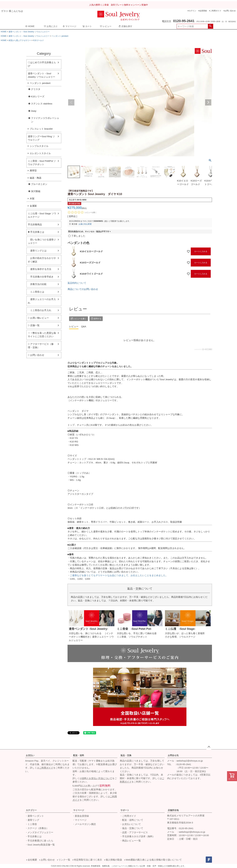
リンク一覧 (64, 860)
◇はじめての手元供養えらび (42, 64)
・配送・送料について (131, 820)
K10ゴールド (38, 40)
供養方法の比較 (37, 284)
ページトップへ (209, 747)
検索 (210, 26)
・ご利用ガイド (128, 816)
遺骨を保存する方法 (40, 269)
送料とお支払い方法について (97, 778)
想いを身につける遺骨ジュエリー (42, 241)
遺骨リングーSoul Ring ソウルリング (41, 138)
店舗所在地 (173, 810)
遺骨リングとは (37, 251)
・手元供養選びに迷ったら (39, 841)
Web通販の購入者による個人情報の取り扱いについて (154, 860)
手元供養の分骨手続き (41, 277)
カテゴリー (31, 810)
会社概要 (32, 860)
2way (34, 111)
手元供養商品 (35, 224)
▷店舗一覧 (34, 325)
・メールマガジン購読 (84, 824)
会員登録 (203, 11)
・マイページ (80, 820)
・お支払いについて (130, 824)
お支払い (30, 755)
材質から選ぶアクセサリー (20, 40)
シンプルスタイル (39, 146)
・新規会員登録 (81, 816)
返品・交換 (126, 755)
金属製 (33, 206)
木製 (32, 199)
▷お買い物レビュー (38, 318)
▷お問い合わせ (36, 355)
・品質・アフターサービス (134, 832)
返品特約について (77, 283)
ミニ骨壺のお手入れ (40, 310)
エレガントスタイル (40, 153)
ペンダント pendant (60, 36)
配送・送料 (79, 755)
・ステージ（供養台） (37, 828)
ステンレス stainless (42, 104)
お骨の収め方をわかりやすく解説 (42, 260)
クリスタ (36, 89)
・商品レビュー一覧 (130, 841)
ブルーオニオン (39, 184)
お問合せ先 (173, 755)
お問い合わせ (230, 11)
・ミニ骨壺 (31, 824)
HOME (30, 26)
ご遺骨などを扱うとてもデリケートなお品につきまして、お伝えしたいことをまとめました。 (119, 575)
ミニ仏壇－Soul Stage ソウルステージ (42, 215)
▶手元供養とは (36, 232)
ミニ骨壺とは (36, 292)
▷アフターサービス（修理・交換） (41, 346)
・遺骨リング (32, 820)
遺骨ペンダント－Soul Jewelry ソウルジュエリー (29, 32)
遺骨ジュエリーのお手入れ (42, 301)
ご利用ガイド (216, 11)
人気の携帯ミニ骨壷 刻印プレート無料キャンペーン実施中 (119, 5)
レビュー (106, 26)
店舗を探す (125, 26)
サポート (125, 810)
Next (208, 102)
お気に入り (51, 26)
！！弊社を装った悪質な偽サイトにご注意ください (42, 335)
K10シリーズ (38, 96)
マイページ (69, 26)
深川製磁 (36, 191)
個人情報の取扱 (114, 860)
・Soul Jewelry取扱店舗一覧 (40, 845)
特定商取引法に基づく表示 (88, 860)
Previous (71, 102)
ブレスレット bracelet (41, 129)
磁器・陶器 (36, 178)
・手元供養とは (33, 836)
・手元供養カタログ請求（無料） (137, 836)
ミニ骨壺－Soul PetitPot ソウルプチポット (42, 163)
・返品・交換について (131, 828)
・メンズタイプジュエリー (39, 832)
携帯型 (33, 171)
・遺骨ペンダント (35, 816)
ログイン (192, 11)
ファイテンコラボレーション (45, 120)
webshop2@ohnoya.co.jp (190, 761)
